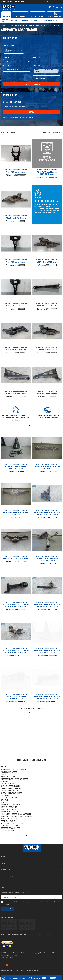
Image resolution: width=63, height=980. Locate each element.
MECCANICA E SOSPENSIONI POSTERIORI (16, 816)
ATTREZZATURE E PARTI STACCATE (14, 779)
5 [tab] (35, 836)
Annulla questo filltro (41, 78)
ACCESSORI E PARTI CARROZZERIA (14, 770)
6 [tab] (37, 836)
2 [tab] (31, 426)
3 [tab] (34, 426)
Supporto (31, 870)
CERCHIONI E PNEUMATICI (11, 798)
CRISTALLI (5, 800)
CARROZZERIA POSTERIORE (11, 793)
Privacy (22, 960)
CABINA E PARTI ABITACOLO (12, 784)
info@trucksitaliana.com (10, 945)
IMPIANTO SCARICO (8, 809)
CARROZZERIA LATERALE (10, 791)
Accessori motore (52, 20)
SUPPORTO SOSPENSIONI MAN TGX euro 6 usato (16, 171)
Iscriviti (8, 909)
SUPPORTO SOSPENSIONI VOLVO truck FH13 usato (16, 349)
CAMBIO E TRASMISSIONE (11, 786)
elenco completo (19, 117)
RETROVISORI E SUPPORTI (11, 826)
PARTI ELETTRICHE (8, 821)
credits (5, 955)
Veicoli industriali (16, 51)
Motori (14, 20)
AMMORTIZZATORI (8, 777)
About (31, 857)
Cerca (32, 112)
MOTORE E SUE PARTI (9, 819)
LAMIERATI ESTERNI (8, 830)
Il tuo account (31, 876)
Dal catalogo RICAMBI (32, 760)
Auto (3, 766)
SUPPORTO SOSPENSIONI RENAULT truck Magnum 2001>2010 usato (16, 696)
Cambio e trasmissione (30, 20)
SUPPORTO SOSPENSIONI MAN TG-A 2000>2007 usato (16, 557)
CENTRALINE (6, 795)
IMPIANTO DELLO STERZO (11, 805)
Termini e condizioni (32, 960)
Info (31, 863)
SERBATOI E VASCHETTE (10, 828)
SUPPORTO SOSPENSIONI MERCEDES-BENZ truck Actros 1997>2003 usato (47, 650)
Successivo (37, 713)
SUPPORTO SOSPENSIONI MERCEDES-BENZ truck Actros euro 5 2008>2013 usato (47, 512)
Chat (14, 976)
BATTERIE (5, 781)
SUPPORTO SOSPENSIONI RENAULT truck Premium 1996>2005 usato (16, 466)
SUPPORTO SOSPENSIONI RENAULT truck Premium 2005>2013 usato (47, 558)
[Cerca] (31, 106)
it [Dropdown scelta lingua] (60, 7)
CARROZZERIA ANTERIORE (11, 788)
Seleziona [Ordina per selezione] (57, 132)
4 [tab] (33, 836)
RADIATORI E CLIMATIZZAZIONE (13, 823)
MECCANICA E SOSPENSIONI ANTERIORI (16, 814)
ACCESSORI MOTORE (9, 772)
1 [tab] (29, 426)
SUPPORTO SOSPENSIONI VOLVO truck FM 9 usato (16, 217)
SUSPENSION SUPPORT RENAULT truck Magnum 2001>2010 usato (47, 172)
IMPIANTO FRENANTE (9, 807)
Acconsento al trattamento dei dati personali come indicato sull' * (32, 903)
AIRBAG (4, 774)
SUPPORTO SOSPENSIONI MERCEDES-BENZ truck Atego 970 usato (47, 466)
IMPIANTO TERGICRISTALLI (11, 812)
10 (30, 713)
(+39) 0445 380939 (48, 967)
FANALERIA (5, 802)
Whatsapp (28, 976)
